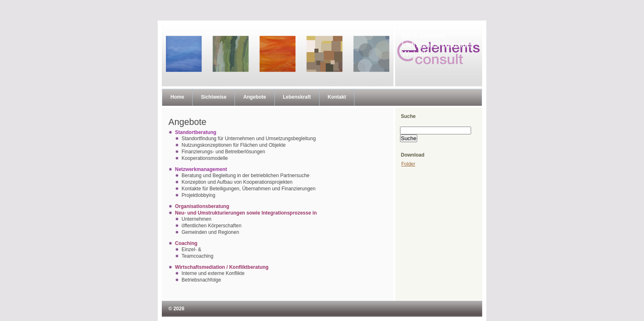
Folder (408, 164)
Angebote (254, 97)
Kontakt (337, 97)
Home (177, 97)
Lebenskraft (297, 97)
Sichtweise (214, 97)
